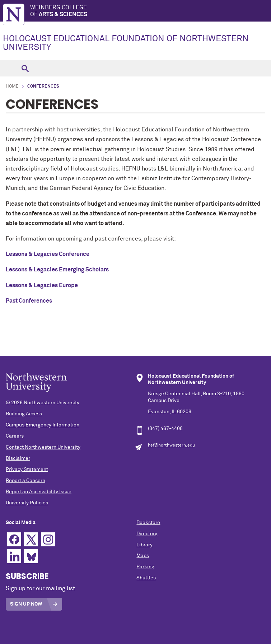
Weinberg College (151, 11)
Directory (147, 534)
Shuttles (146, 578)
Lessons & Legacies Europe (42, 285)
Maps (143, 556)
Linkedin (14, 556)
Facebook (14, 539)
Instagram (48, 539)
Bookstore (148, 523)
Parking (145, 567)
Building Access (24, 414)
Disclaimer (18, 458)
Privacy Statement (27, 470)
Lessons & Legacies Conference (48, 254)
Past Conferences (29, 301)
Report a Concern (25, 481)
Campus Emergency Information (43, 425)
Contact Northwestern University (43, 447)
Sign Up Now (26, 604)
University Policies (27, 503)
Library (144, 545)
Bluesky (31, 556)
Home (12, 87)
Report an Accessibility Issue (39, 492)
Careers (15, 436)
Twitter (31, 539)
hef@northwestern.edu (171, 445)
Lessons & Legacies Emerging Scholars (57, 270)
